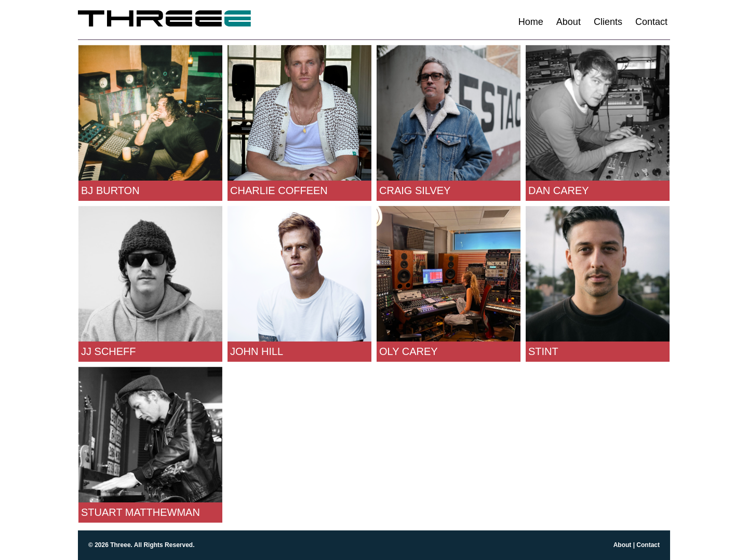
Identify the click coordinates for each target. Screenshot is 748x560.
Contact (651, 22)
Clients (608, 22)
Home (531, 22)
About (569, 22)
